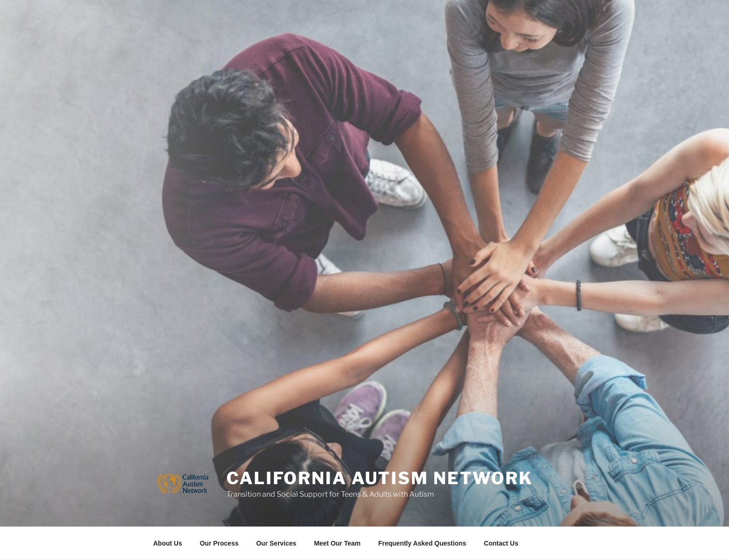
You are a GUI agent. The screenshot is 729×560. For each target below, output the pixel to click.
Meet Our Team (337, 543)
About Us (168, 543)
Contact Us (501, 543)
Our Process (219, 543)
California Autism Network (380, 478)
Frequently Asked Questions (422, 543)
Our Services (276, 543)
